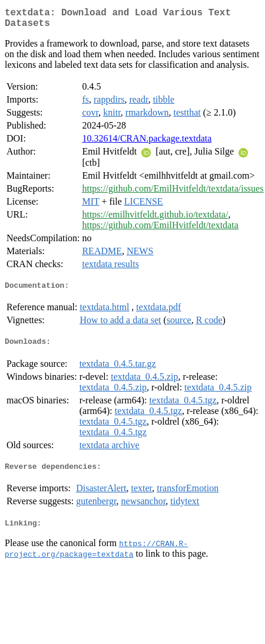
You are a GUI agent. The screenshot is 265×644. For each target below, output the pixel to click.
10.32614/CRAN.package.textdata (147, 143)
